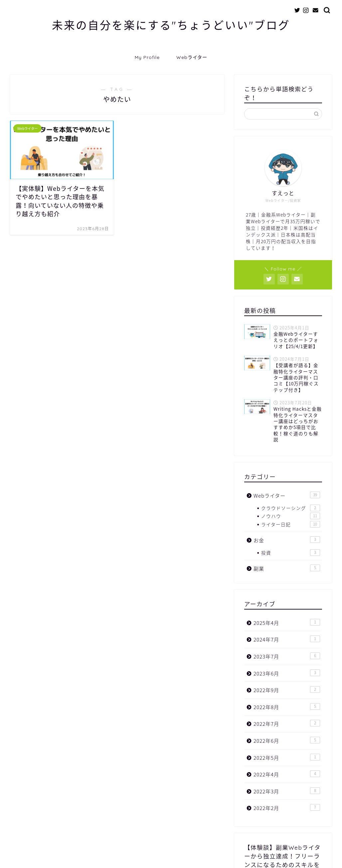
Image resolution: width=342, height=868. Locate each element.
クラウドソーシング (291, 508)
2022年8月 (287, 707)
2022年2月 (287, 808)
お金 (287, 540)
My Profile (147, 57)
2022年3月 (287, 791)
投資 (291, 553)
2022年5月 (287, 758)
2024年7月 (287, 639)
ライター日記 (291, 524)
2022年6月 (287, 741)
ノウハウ (291, 516)
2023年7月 (287, 656)
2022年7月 (287, 724)
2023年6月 (287, 673)
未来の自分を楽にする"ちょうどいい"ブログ (171, 25)
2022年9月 (287, 690)
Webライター (192, 57)
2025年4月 (287, 623)
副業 (287, 568)
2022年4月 (287, 774)
